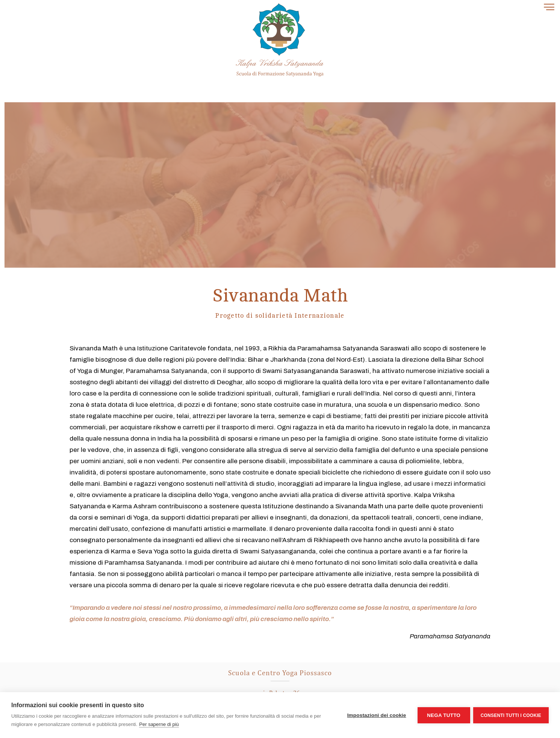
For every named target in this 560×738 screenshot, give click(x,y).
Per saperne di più (159, 724)
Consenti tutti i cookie (511, 715)
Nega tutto (443, 715)
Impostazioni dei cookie (376, 715)
